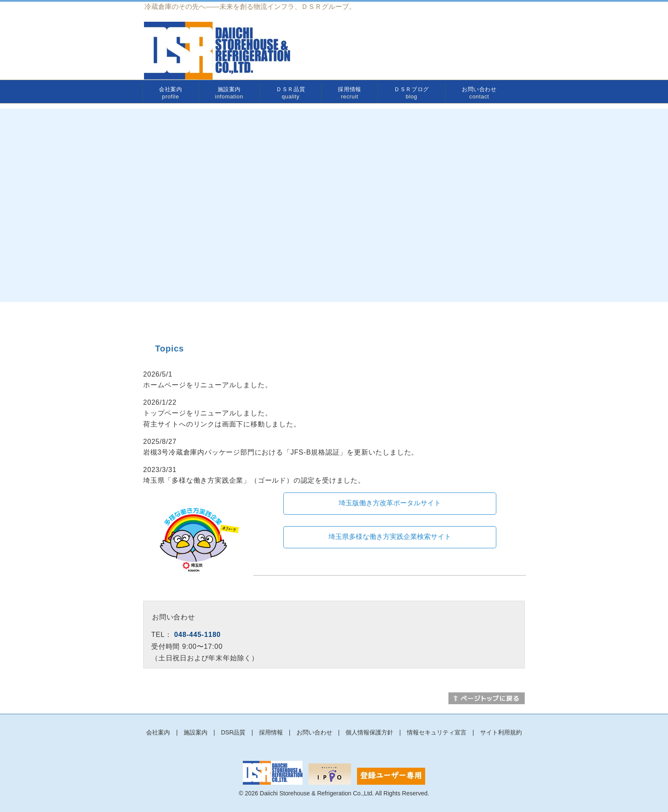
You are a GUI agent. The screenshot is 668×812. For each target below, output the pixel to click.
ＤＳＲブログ (412, 93)
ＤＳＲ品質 (291, 93)
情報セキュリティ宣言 (437, 732)
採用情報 (350, 93)
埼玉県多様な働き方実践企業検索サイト (390, 537)
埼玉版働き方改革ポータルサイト (390, 503)
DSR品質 (233, 732)
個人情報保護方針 (369, 732)
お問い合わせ (479, 93)
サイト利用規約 (501, 732)
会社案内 (171, 93)
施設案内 (229, 93)
